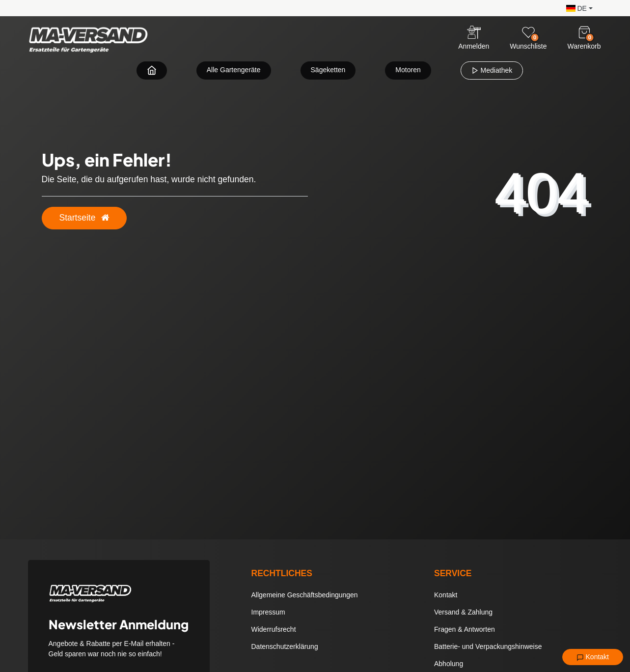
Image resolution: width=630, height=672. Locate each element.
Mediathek (492, 70)
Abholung (449, 664)
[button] (577, 8)
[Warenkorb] (584, 32)
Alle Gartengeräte (234, 70)
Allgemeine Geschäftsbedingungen (305, 595)
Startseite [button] (84, 218)
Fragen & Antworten (465, 629)
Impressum (268, 612)
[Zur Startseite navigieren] (152, 70)
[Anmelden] (474, 39)
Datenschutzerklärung (285, 646)
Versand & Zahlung (463, 612)
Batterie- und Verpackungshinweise (488, 646)
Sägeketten (328, 70)
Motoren (408, 70)
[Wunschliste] (528, 32)
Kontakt (593, 657)
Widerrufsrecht (274, 629)
